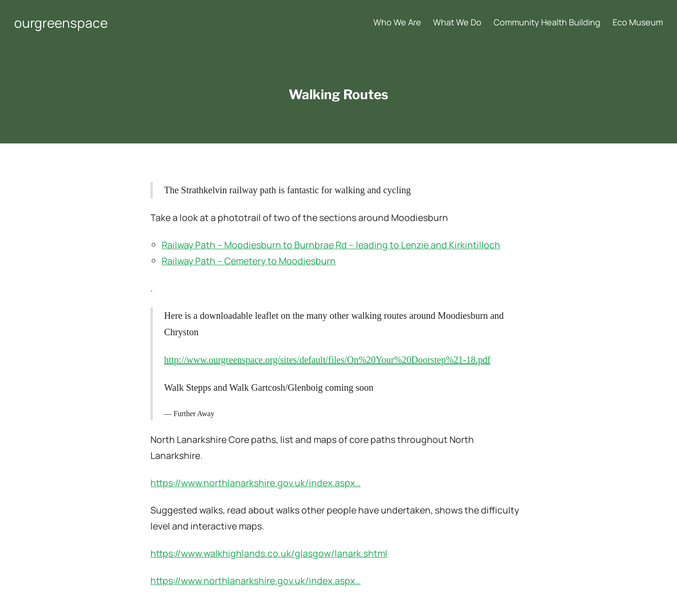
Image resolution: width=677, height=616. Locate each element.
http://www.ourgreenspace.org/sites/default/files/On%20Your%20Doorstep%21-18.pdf (327, 360)
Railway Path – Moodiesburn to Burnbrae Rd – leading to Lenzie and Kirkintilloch (331, 245)
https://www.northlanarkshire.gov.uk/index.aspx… (256, 483)
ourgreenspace (61, 23)
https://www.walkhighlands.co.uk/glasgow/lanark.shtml (269, 553)
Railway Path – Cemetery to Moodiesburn (249, 261)
